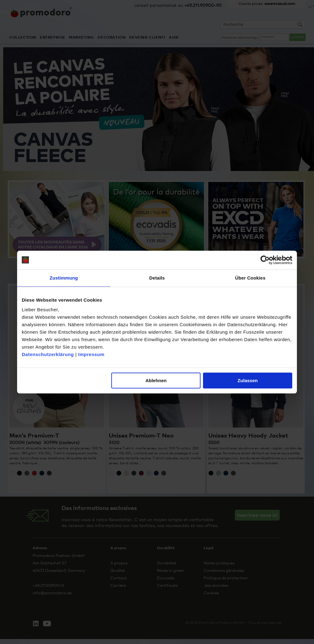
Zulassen (248, 380)
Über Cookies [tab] (250, 278)
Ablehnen (156, 380)
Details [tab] (157, 278)
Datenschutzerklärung (48, 354)
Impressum (91, 354)
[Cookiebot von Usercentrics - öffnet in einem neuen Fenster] (265, 260)
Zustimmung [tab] (64, 278)
